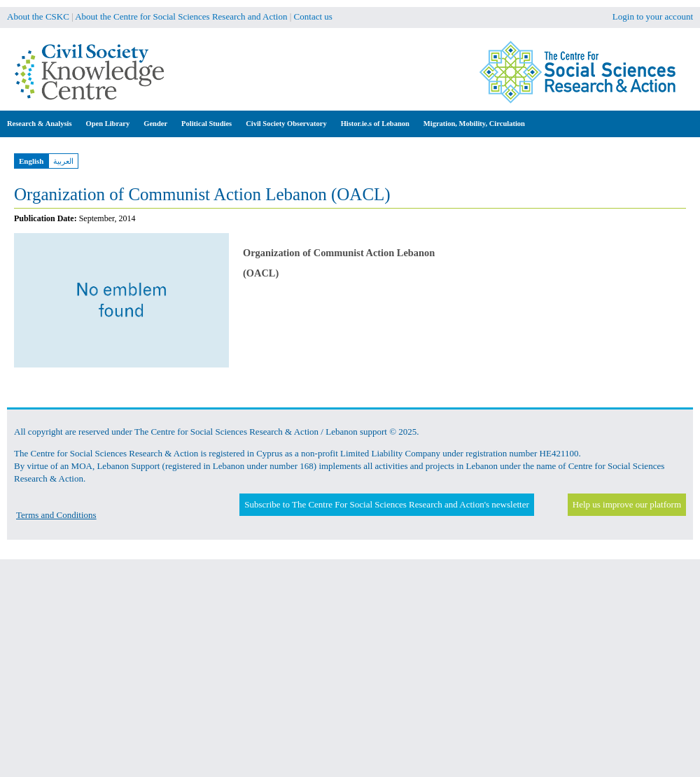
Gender (155, 124)
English (31, 161)
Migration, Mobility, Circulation (474, 124)
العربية (63, 161)
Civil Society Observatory (286, 124)
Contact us (313, 16)
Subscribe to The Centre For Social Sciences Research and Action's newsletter (386, 504)
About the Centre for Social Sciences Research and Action (181, 16)
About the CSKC (38, 16)
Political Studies (206, 124)
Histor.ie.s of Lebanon (375, 124)
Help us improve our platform (627, 504)
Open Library (108, 124)
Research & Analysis (40, 124)
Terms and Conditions (56, 515)
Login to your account (653, 16)
